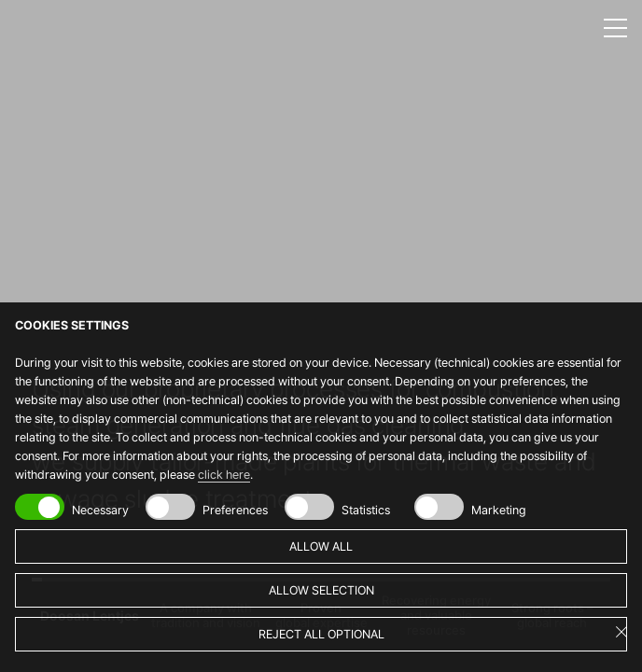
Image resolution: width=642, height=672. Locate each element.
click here (224, 475)
